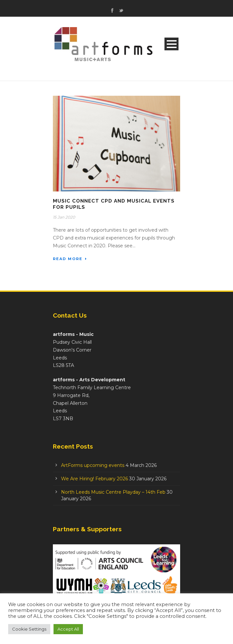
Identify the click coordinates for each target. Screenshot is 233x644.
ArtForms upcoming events (93, 465)
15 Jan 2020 (64, 217)
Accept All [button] (68, 629)
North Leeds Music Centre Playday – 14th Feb (113, 492)
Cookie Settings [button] (29, 629)
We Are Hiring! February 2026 (94, 479)
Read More (70, 259)
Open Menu (171, 44)
